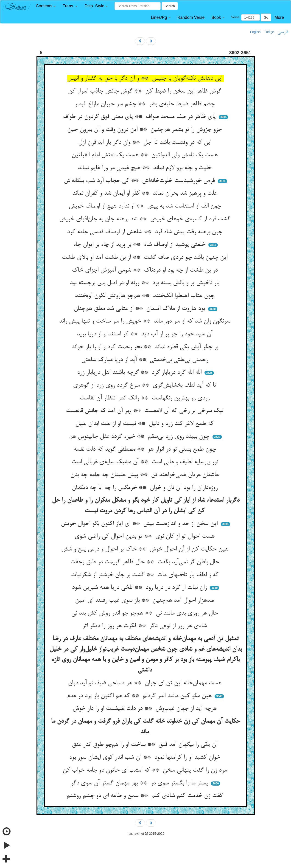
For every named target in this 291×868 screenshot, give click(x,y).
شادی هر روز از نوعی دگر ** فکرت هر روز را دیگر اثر (145, 626)
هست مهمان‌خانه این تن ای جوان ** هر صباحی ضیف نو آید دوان (145, 683)
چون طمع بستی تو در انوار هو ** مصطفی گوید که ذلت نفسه (145, 449)
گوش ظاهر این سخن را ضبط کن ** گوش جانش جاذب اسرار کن (145, 91)
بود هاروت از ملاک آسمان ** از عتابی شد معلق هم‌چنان (140, 309)
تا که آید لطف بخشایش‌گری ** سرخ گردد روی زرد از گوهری (145, 385)
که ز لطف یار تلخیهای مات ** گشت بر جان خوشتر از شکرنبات (146, 575)
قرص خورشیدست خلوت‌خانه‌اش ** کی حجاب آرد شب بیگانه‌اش (140, 181)
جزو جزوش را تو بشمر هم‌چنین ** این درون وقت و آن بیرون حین (145, 130)
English (255, 32)
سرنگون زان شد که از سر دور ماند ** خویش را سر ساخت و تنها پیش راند (145, 321)
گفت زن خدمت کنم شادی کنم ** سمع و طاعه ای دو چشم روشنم (146, 796)
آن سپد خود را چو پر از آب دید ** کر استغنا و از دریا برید (145, 334)
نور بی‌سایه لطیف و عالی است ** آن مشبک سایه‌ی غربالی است (146, 462)
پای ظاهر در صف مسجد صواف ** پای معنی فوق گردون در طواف (140, 117)
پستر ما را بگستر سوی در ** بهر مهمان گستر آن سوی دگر (140, 783)
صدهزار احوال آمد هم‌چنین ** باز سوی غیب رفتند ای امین (146, 601)
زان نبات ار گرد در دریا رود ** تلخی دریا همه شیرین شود (140, 588)
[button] (46, 6)
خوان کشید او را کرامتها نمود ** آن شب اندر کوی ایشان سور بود (145, 758)
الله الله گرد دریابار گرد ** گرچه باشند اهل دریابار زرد (140, 373)
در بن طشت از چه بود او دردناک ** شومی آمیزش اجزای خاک (146, 270)
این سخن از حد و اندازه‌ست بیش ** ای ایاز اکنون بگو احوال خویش (140, 524)
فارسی (283, 32)
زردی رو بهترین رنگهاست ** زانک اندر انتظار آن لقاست (145, 398)
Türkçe (269, 32)
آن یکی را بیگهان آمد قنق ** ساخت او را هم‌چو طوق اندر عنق (146, 745)
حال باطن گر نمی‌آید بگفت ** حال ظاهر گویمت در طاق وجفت (146, 562)
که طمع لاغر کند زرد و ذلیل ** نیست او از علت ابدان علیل (145, 424)
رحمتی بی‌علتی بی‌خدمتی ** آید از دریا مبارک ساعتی (146, 360)
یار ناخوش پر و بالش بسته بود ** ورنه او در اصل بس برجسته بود (146, 283)
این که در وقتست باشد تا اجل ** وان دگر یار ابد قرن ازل (146, 143)
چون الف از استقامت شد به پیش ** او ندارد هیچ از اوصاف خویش (146, 206)
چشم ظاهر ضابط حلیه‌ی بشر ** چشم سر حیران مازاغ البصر (145, 104)
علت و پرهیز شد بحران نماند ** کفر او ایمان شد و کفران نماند (145, 194)
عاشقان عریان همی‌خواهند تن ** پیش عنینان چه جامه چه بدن (145, 475)
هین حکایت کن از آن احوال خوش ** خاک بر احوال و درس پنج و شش (146, 549)
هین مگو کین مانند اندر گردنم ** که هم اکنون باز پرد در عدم (140, 696)
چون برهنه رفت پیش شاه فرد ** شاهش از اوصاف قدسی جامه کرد (145, 232)
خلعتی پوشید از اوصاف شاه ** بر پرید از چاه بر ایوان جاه (140, 245)
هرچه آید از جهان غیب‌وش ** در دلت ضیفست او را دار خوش (145, 709)
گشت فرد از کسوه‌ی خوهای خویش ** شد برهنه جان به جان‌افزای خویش (146, 219)
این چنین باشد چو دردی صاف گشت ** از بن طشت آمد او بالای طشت (145, 258)
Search (170, 6)
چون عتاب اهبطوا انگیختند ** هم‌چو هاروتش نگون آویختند (145, 296)
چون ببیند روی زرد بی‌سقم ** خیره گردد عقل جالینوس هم (140, 437)
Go (266, 17)
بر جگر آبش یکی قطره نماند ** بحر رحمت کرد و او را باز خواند (146, 347)
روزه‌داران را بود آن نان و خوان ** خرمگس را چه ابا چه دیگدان (146, 488)
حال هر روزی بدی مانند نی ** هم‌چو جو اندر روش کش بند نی (145, 613)
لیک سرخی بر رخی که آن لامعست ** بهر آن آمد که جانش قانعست (145, 411)
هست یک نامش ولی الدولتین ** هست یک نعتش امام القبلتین (145, 155)
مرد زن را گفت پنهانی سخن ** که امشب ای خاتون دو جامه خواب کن (145, 770)
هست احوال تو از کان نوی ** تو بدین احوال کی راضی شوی (145, 537)
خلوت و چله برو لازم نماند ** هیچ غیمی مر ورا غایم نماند (146, 168)
